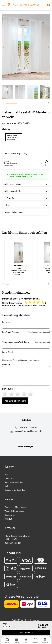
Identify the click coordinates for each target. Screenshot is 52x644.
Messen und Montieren (14, 212)
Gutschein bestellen (13, 543)
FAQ (6, 486)
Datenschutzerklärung (14, 482)
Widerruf (8, 519)
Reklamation (10, 515)
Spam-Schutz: (26, 356)
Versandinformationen (14, 511)
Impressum (9, 478)
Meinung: (26, 374)
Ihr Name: (26, 325)
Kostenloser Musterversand (16, 507)
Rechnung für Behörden (15, 490)
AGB (6, 474)
